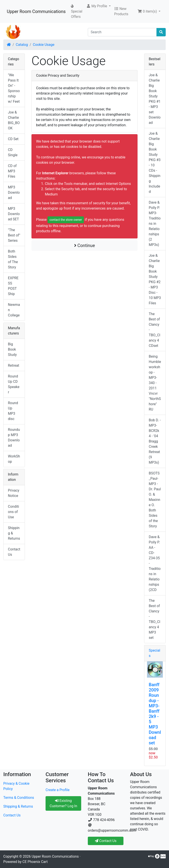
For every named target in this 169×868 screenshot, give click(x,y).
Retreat (14, 365)
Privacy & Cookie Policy (16, 786)
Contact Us (14, 552)
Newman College (14, 310)
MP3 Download (14, 192)
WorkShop (14, 459)
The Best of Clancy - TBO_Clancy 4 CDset (154, 330)
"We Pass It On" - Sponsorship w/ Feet (14, 88)
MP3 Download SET (14, 214)
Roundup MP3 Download (14, 438)
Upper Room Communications (36, 11)
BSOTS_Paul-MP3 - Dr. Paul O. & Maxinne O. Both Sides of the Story (155, 500)
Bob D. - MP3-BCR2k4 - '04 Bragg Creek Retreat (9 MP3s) (155, 441)
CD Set (13, 139)
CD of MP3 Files (12, 171)
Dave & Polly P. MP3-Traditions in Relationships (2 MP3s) (155, 224)
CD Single (13, 152)
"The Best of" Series (14, 235)
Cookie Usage (44, 45)
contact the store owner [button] (66, 220)
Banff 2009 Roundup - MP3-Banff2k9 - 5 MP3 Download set (155, 714)
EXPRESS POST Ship (13, 286)
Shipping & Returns (14, 533)
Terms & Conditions (19, 798)
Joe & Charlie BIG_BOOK (14, 120)
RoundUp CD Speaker (14, 384)
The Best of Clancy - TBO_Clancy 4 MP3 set (154, 619)
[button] (98, 6)
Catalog (22, 45)
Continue (85, 245)
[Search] (122, 32)
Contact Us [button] (106, 841)
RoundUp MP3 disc (13, 411)
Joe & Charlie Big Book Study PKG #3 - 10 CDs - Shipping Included (155, 163)
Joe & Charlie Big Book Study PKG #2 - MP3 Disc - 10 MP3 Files (155, 279)
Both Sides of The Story (13, 259)
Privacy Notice (14, 493)
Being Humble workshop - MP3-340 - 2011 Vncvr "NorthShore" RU (155, 383)
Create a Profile (58, 790)
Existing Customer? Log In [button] (63, 803)
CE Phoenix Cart (35, 862)
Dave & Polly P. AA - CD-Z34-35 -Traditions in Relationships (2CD (155, 563)
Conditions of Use (13, 512)
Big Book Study (12, 349)
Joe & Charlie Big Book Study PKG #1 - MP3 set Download (155, 99)
